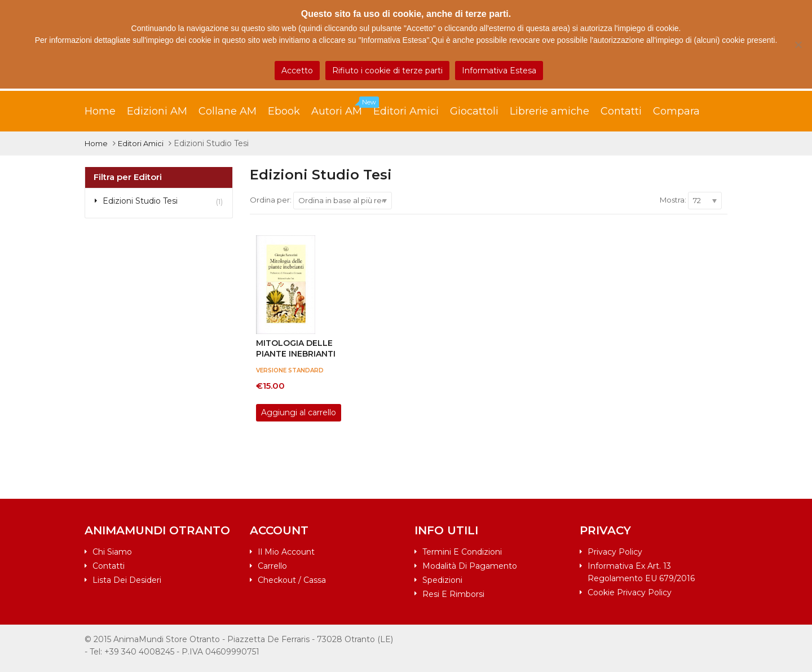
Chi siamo (112, 552)
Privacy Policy (615, 552)
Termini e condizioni (462, 552)
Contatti (621, 111)
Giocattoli (474, 111)
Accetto (297, 71)
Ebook (284, 111)
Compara (676, 111)
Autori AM (342, 108)
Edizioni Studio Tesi (140, 201)
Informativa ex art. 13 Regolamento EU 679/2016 (641, 572)
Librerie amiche (550, 111)
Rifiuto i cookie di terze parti (387, 71)
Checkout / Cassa (292, 580)
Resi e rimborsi (453, 594)
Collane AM (228, 111)
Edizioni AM (157, 111)
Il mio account (286, 552)
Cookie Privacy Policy (630, 592)
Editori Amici (406, 111)
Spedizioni (442, 580)
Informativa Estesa (499, 71)
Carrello (272, 566)
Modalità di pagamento (470, 566)
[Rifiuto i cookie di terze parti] (798, 45)
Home (100, 111)
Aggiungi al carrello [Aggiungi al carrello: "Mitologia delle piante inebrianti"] (299, 412)
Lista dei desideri (127, 580)
